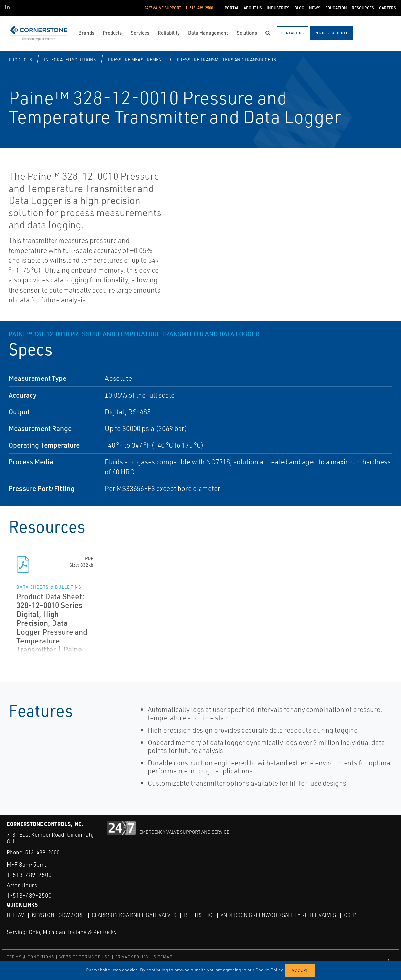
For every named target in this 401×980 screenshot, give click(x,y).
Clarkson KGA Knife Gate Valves (134, 915)
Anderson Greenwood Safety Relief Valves (278, 915)
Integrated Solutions (70, 60)
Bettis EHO (198, 915)
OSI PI (351, 915)
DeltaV (15, 915)
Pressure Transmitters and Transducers (226, 60)
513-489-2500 (42, 852)
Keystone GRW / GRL (58, 915)
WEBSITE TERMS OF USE (85, 957)
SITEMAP (163, 957)
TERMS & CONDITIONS (31, 957)
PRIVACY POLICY (132, 957)
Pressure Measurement (136, 60)
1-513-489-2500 (29, 875)
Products (20, 60)
